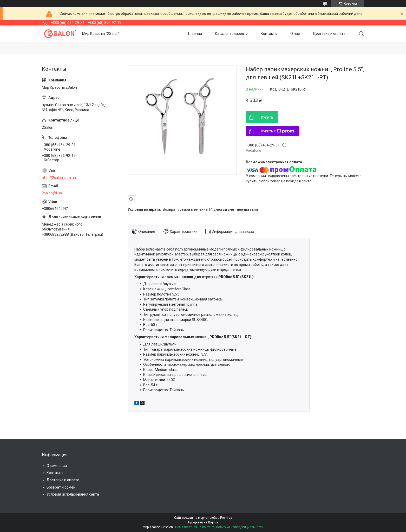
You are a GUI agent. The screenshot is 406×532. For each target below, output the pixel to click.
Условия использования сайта (73, 494)
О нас (295, 34)
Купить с (277, 131)
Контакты (269, 34)
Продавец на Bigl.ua (203, 522)
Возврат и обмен (61, 487)
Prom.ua (226, 518)
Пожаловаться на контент (194, 527)
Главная (195, 34)
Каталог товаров (230, 34)
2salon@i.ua (52, 193)
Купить (267, 117)
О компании (57, 466)
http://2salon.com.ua (59, 178)
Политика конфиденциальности (240, 527)
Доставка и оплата (329, 34)
